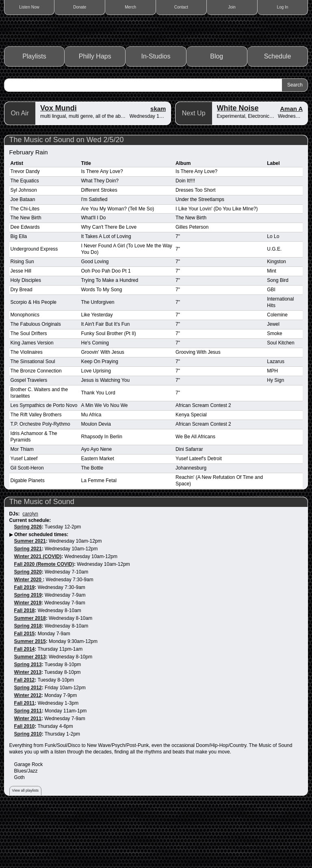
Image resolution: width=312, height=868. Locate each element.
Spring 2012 (28, 746)
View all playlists (25, 849)
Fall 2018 (25, 669)
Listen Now (29, 7)
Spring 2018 (28, 684)
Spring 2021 (28, 607)
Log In (283, 7)
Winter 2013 (28, 730)
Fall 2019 (25, 645)
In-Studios (156, 115)
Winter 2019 (28, 661)
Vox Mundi (58, 166)
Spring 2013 (28, 723)
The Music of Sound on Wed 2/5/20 (67, 198)
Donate (80, 7)
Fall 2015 (25, 692)
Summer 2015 (30, 699)
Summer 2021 (30, 600)
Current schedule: (30, 579)
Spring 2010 (28, 792)
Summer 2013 (30, 715)
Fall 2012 (25, 738)
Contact (181, 7)
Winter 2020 (29, 638)
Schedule (278, 115)
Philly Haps (95, 115)
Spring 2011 (28, 769)
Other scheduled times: (41, 593)
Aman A (291, 167)
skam (158, 167)
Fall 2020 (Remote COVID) (44, 622)
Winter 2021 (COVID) (38, 615)
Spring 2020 (28, 630)
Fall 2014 (25, 707)
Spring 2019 (28, 653)
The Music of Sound (42, 560)
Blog (217, 115)
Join (232, 7)
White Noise (238, 166)
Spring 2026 (28, 585)
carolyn (30, 572)
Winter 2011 (28, 777)
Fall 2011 (25, 761)
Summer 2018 (30, 676)
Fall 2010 (25, 784)
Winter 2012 (28, 753)
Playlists (34, 115)
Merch (130, 7)
